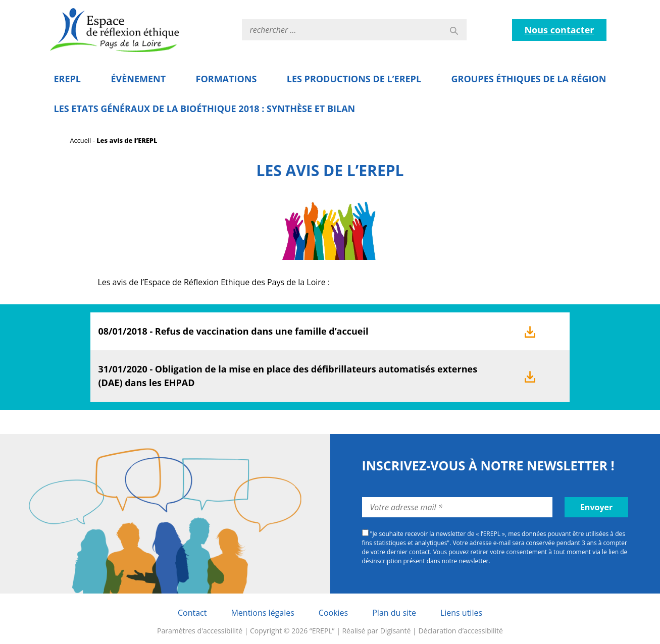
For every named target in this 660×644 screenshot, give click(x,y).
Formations (226, 79)
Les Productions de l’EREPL (354, 79)
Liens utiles (461, 613)
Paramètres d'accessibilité (200, 631)
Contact (192, 613)
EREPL (68, 79)
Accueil (81, 140)
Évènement (138, 79)
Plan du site (394, 613)
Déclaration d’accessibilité (461, 631)
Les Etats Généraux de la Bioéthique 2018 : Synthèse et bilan (205, 109)
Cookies (333, 613)
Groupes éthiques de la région (529, 79)
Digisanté (396, 631)
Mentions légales (262, 613)
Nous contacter (559, 30)
